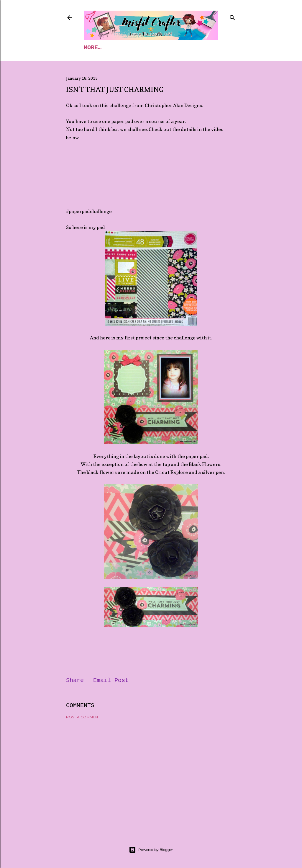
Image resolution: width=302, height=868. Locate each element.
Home (91, 48)
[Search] (232, 17)
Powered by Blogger (151, 850)
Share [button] (75, 680)
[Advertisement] (151, 775)
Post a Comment (83, 717)
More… (178, 48)
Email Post (111, 680)
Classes (121, 48)
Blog (151, 48)
